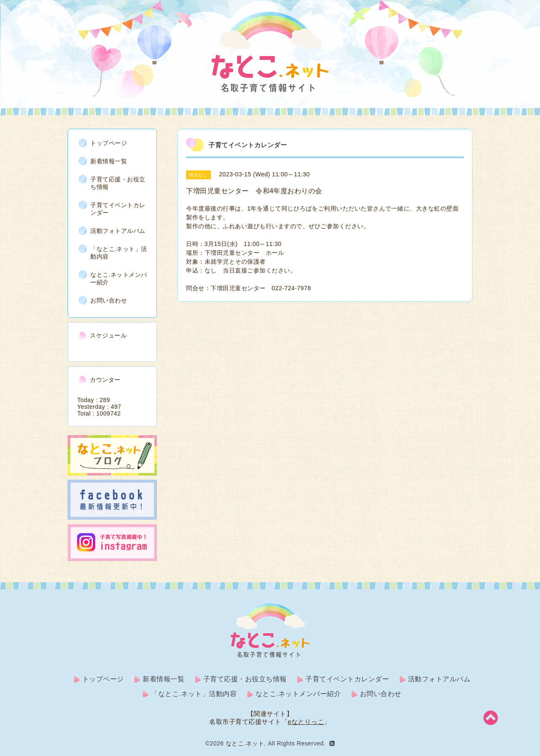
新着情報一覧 (109, 161)
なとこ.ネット (245, 743)
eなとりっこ (306, 722)
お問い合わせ (109, 300)
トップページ (109, 143)
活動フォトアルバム (118, 231)
